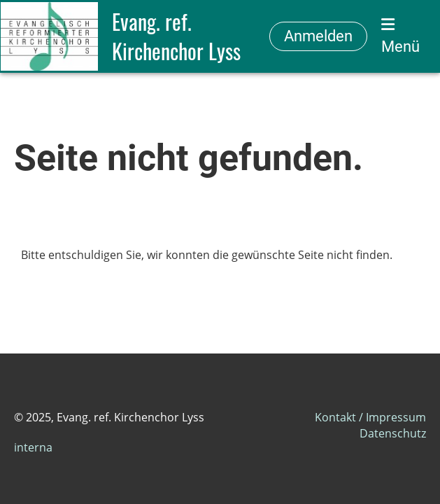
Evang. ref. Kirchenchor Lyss (176, 36)
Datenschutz (393, 433)
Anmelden (318, 36)
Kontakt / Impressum (370, 417)
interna (33, 447)
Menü (400, 36)
